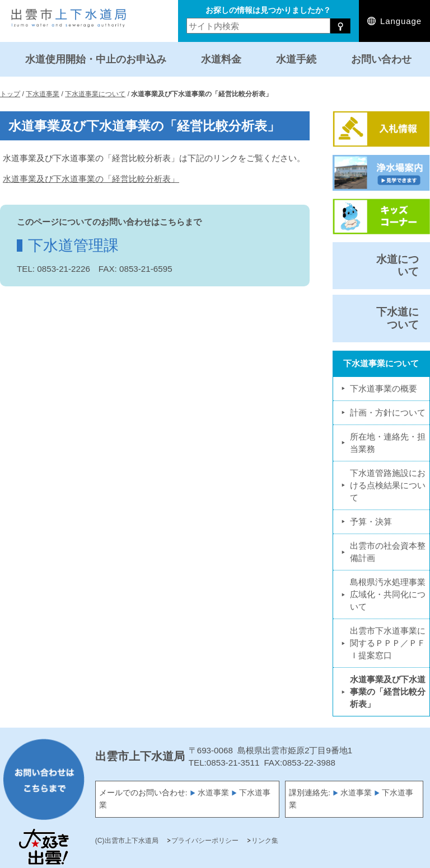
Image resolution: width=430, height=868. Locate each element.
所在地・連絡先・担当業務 (388, 443)
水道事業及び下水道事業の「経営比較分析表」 (91, 179)
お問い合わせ (381, 59)
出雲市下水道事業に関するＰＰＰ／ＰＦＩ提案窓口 (388, 643)
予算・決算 (371, 522)
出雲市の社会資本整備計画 (388, 552)
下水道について (398, 318)
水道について (398, 265)
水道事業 (213, 793)
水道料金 (221, 59)
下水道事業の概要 (384, 388)
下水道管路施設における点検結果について (388, 485)
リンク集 (265, 841)
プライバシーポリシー (205, 841)
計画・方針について (388, 412)
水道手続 (296, 59)
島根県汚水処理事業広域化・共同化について (388, 594)
